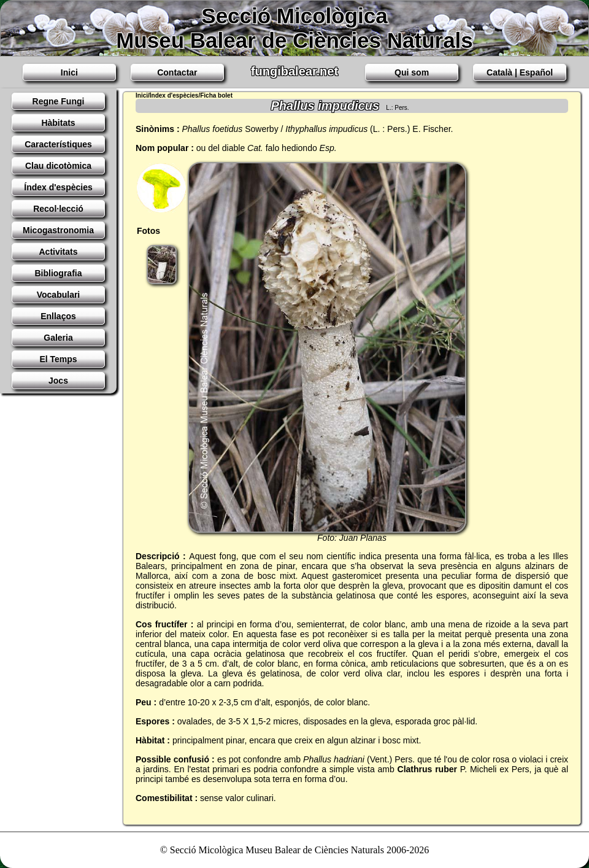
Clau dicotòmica (58, 166)
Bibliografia (58, 273)
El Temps (58, 359)
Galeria (58, 338)
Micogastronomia (58, 230)
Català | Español (520, 72)
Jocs (58, 381)
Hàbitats (58, 123)
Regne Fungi (59, 101)
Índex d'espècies (58, 187)
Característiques (58, 144)
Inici (69, 72)
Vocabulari (59, 295)
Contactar (177, 72)
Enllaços (58, 316)
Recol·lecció (58, 209)
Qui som (412, 72)
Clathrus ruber (427, 769)
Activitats (58, 252)
